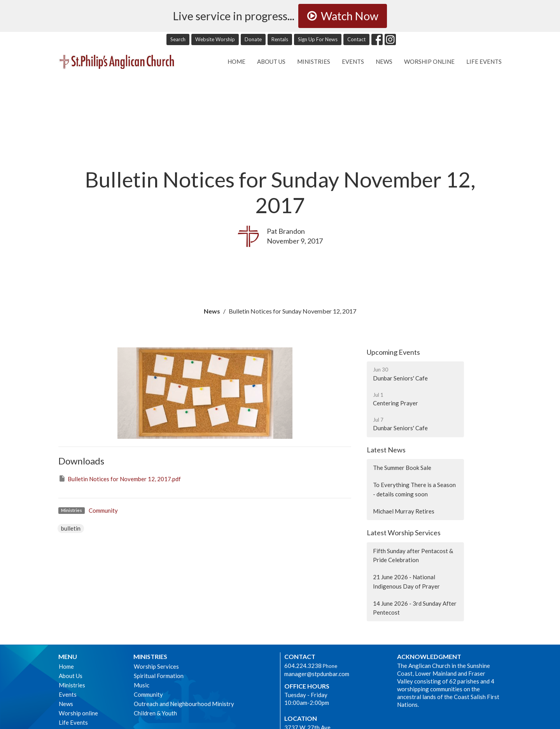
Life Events (484, 61)
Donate (253, 39)
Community (103, 510)
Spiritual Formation (159, 676)
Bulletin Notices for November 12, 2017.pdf (120, 478)
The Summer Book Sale (402, 468)
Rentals (280, 39)
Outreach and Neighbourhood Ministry (184, 704)
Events (353, 61)
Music (142, 685)
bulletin (71, 528)
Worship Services (156, 666)
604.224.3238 (303, 666)
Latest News (386, 450)
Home (236, 61)
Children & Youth (155, 713)
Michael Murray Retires (404, 511)
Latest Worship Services (404, 533)
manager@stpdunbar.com (317, 674)
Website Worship (215, 39)
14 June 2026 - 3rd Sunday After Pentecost (415, 608)
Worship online (429, 61)
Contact (356, 39)
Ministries (314, 61)
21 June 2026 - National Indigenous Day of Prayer (406, 581)
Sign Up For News (318, 39)
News (384, 61)
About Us (271, 61)
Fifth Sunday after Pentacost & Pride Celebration (413, 555)
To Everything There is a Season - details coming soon (414, 489)
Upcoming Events (393, 352)
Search (178, 39)
